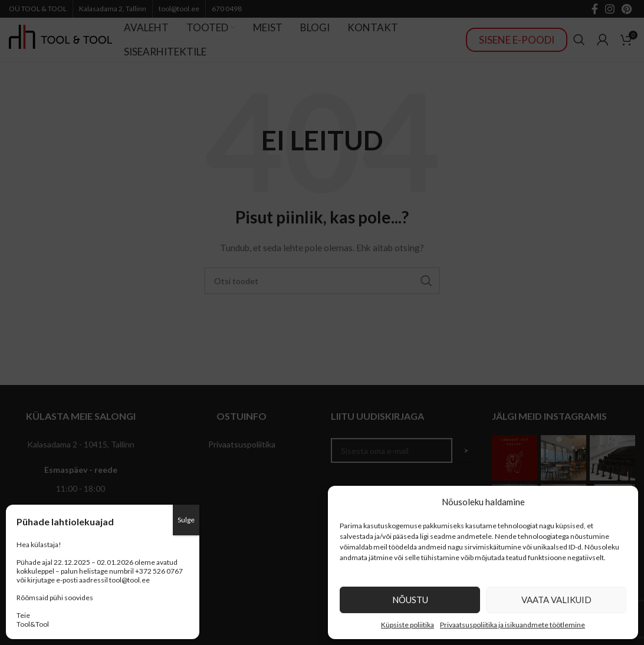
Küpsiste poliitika (408, 625)
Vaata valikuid (556, 600)
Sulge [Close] (186, 520)
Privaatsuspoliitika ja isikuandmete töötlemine (512, 625)
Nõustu (410, 600)
